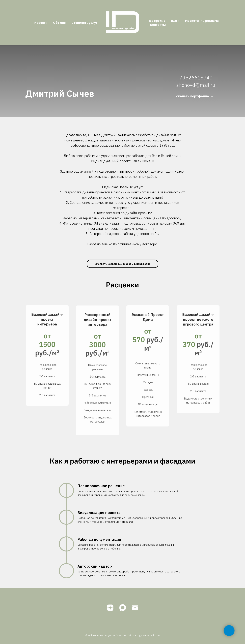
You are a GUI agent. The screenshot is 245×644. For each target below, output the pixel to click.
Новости (41, 23)
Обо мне (59, 23)
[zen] (110, 608)
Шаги (175, 21)
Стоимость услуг (84, 23)
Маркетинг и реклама (202, 21)
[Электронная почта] (135, 608)
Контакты (158, 25)
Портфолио (156, 21)
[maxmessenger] (123, 608)
